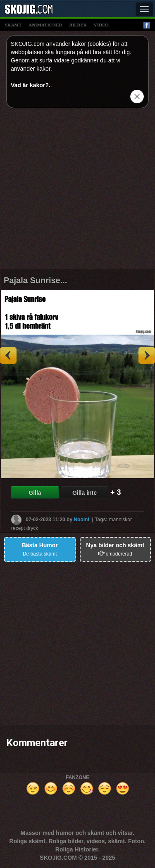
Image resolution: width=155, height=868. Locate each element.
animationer (45, 25)
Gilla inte (85, 493)
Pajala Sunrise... (35, 280)
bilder (78, 25)
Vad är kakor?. (31, 85)
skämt (13, 25)
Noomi (81, 519)
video (101, 25)
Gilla (35, 493)
